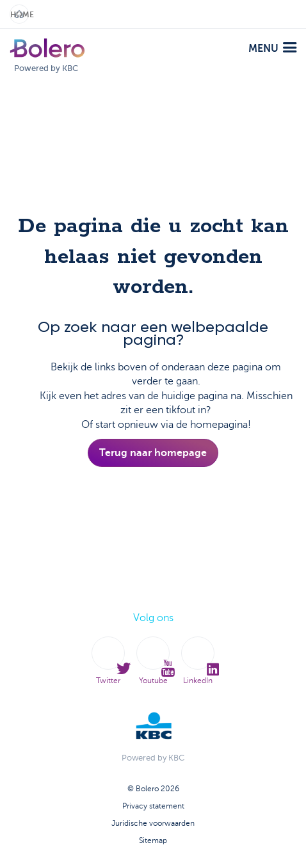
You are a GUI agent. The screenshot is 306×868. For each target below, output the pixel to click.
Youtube (153, 661)
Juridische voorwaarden (153, 823)
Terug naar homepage (153, 453)
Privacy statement (153, 806)
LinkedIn (198, 661)
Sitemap (153, 840)
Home (20, 15)
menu (272, 48)
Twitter (108, 661)
